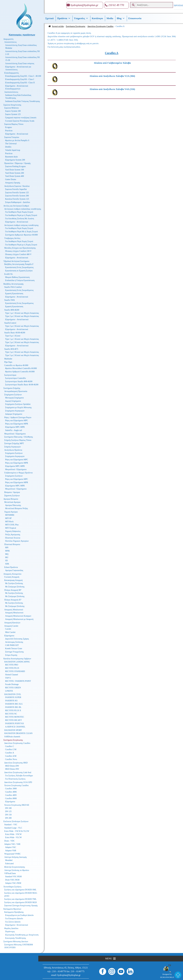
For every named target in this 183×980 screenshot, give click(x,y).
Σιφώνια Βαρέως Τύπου (14, 124)
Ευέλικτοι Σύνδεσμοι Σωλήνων (16, 821)
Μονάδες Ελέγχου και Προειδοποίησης (20, 248)
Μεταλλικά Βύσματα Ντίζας (17, 508)
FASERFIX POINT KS (15, 723)
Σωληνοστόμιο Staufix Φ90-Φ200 (19, 381)
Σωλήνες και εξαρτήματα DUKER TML (20, 899)
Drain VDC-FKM (12, 880)
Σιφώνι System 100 (13, 111)
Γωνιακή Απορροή (12, 577)
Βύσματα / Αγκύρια (12, 492)
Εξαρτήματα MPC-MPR (15, 427)
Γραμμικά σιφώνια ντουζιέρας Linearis (21, 118)
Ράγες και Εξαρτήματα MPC (17, 420)
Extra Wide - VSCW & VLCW (17, 831)
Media (110, 18)
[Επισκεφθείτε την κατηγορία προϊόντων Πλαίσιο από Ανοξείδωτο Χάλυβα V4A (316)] (119, 89)
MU (7, 557)
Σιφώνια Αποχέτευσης (12, 105)
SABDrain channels (12, 737)
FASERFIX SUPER (13, 697)
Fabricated (9, 864)
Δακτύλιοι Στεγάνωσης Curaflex (101, 26)
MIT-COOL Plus (12, 525)
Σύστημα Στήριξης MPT (14, 443)
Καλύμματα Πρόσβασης (14, 912)
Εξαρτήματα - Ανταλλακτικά (17, 134)
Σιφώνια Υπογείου (12, 137)
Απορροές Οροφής (13, 183)
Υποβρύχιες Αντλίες (12, 238)
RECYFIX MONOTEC (15, 717)
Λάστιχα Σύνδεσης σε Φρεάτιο (17, 870)
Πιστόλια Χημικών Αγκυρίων (17, 541)
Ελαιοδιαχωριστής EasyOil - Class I (20, 79)
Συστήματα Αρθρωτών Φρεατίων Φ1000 (21, 235)
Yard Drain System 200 (15, 173)
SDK (7, 564)
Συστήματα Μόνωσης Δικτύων (16, 942)
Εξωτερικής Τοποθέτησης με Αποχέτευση (22, 935)
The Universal (11, 144)
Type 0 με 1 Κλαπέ (13, 336)
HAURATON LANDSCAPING (17, 662)
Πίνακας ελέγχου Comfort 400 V (18, 254)
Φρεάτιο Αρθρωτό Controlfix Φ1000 (20, 372)
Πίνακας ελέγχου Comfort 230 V (18, 251)
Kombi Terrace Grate (14, 649)
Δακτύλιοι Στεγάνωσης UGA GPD (18, 782)
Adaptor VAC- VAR (12, 844)
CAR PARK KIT (12, 645)
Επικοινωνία (135, 18)
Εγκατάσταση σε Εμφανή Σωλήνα (19, 271)
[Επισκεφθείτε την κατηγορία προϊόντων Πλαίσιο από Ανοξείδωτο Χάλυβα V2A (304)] (119, 76)
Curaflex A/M (11, 756)
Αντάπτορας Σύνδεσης (14, 642)
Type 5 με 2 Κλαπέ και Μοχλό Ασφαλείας (22, 355)
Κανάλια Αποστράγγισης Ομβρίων (17, 659)
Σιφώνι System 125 (13, 114)
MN (7, 548)
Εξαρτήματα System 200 (15, 160)
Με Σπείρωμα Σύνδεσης (15, 587)
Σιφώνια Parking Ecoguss (15, 166)
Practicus (9, 131)
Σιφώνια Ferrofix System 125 (17, 193)
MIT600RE (10, 515)
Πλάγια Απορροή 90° (13, 590)
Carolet (8, 629)
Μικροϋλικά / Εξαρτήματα (15, 434)
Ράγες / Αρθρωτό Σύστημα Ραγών (18, 417)
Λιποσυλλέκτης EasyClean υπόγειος (20, 63)
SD (6, 561)
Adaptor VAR (11, 851)
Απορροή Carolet (11, 626)
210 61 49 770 (116, 5)
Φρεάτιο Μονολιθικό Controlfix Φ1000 (21, 368)
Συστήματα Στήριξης (12, 388)
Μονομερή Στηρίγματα (14, 398)
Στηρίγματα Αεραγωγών (15, 411)
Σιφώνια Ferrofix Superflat (16, 189)
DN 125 (8, 811)
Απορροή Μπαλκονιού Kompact (18, 616)
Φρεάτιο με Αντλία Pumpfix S (17, 140)
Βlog (121, 18)
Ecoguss (9, 127)
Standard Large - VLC (13, 828)
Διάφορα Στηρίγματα (14, 414)
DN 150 (8, 815)
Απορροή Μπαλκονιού (14, 613)
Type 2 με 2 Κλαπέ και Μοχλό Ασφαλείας (22, 316)
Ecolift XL (9, 274)
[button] (109, 959)
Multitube (8, 359)
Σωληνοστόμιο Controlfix (16, 378)
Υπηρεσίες (81, 18)
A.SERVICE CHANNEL (15, 727)
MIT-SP (8, 518)
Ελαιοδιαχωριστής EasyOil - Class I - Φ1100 (23, 76)
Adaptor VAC (11, 847)
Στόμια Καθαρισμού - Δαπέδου (18, 202)
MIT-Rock (9, 522)
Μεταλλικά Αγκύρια (12, 502)
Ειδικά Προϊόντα (11, 567)
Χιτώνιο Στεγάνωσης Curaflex (17, 785)
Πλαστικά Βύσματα (12, 544)
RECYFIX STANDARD (15, 671)
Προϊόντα (64, 18)
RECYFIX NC (11, 714)
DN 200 (8, 818)
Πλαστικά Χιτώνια (13, 538)
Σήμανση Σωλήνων (12, 496)
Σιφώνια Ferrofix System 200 (17, 196)
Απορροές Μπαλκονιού (14, 610)
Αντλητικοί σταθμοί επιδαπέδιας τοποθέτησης (23, 209)
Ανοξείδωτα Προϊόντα (13, 450)
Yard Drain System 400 (15, 176)
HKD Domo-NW (12, 769)
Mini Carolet (10, 632)
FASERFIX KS (11, 701)
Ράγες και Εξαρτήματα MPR (17, 424)
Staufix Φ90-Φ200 (12, 310)
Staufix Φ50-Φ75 (11, 349)
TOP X (8, 678)
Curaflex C (10, 746)
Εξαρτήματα (9, 636)
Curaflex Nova (11, 759)
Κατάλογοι (97, 18)
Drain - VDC (10, 841)
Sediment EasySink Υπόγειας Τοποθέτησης (23, 101)
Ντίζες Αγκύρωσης (13, 535)
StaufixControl (10, 323)
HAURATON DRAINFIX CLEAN (18, 733)
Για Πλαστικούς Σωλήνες (15, 779)
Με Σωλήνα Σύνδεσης (14, 583)
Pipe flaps (8, 362)
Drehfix (8, 147)
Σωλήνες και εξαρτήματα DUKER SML (20, 890)
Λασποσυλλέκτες (11, 92)
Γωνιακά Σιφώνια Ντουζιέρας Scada (20, 121)
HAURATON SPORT (13, 730)
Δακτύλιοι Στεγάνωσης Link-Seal (18, 772)
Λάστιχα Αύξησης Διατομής (16, 857)
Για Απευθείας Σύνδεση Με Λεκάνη (20, 219)
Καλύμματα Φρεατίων (12, 909)
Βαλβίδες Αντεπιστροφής (14, 284)
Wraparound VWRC (13, 854)
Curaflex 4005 (11, 795)
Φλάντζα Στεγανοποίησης (15, 867)
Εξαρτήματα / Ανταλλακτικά (17, 925)
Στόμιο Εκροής (11, 655)
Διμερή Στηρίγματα (13, 401)
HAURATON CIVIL (13, 694)
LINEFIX (9, 691)
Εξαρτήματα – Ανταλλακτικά (17, 320)
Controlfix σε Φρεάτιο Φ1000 (16, 365)
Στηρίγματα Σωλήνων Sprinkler (18, 404)
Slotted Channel (12, 675)
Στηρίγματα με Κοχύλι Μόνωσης (18, 407)
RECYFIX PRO (12, 665)
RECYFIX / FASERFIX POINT (18, 681)
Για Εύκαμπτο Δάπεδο (14, 919)
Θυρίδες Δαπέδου (11, 928)
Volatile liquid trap (13, 150)
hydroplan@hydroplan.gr (84, 5)
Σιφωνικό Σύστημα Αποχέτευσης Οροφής (21, 906)
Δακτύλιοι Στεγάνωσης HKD (16, 763)
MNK (8, 551)
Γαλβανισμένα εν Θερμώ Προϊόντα (18, 473)
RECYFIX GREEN (13, 688)
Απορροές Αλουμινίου (12, 574)
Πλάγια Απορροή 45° (13, 600)
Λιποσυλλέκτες (10, 42)
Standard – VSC (11, 825)
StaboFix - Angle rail (14, 430)
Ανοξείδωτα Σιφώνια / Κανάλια (17, 186)
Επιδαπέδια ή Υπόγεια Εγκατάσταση (20, 280)
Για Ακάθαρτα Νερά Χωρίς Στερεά (19, 212)
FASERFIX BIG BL (13, 707)
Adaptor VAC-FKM (13, 883)
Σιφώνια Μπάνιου (12, 108)
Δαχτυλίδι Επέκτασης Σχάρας (17, 639)
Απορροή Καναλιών (12, 623)
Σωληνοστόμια (10, 375)
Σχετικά (49, 18)
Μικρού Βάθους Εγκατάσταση (17, 277)
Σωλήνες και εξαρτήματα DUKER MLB (20, 902)
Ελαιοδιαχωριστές (12, 73)
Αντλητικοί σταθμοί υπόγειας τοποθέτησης (21, 225)
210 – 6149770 (59, 971)
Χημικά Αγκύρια (11, 512)
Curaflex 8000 (11, 798)
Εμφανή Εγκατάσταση (14, 294)
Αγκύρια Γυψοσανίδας (14, 570)
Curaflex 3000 (11, 789)
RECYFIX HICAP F (13, 720)
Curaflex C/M (11, 749)
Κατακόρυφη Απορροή (13, 580)
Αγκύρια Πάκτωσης (13, 505)
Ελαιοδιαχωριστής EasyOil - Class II (20, 83)
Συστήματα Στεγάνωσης (76, 26)
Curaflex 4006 (11, 792)
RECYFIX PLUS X (13, 710)
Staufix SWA (10, 300)
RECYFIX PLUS (12, 668)
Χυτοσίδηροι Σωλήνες (12, 887)
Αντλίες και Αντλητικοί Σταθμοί (16, 206)
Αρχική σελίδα (58, 26)
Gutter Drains (11, 179)
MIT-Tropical (11, 528)
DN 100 (8, 808)
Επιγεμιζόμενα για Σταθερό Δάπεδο (19, 915)
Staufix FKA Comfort (13, 287)
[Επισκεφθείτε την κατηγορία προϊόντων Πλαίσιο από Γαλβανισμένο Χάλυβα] (119, 63)
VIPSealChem (10, 873)
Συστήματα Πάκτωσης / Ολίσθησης (19, 437)
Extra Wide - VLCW (13, 837)
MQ (7, 554)
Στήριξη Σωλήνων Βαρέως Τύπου (18, 440)
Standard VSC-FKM (13, 877)
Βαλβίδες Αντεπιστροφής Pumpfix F (19, 264)
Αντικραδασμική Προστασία (16, 391)
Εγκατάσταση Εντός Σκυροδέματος (19, 267)
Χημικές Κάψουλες (13, 531)
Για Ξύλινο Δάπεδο (13, 922)
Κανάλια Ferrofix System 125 (17, 199)
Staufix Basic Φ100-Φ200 (15, 333)
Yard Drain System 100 (15, 170)
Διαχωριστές (9, 39)
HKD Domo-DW (12, 766)
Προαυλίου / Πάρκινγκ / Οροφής (18, 163)
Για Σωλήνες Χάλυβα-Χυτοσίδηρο (19, 776)
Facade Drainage (12, 684)
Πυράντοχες (10, 932)
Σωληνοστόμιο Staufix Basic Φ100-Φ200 (22, 385)
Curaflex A (10, 753)
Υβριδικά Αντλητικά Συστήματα (16, 261)
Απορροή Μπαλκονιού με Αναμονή (19, 619)
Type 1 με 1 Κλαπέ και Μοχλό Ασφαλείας (22, 313)
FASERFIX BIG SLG (14, 704)
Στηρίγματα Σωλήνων (13, 395)
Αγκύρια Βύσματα (11, 499)
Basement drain (11, 157)
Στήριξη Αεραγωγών (13, 447)
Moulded (9, 860)
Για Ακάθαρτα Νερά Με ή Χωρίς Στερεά (21, 232)
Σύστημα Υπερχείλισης (14, 652)
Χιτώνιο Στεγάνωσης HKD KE (17, 805)
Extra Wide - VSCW (13, 834)
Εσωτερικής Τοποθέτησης (16, 938)
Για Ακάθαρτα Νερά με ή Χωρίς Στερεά (21, 215)
